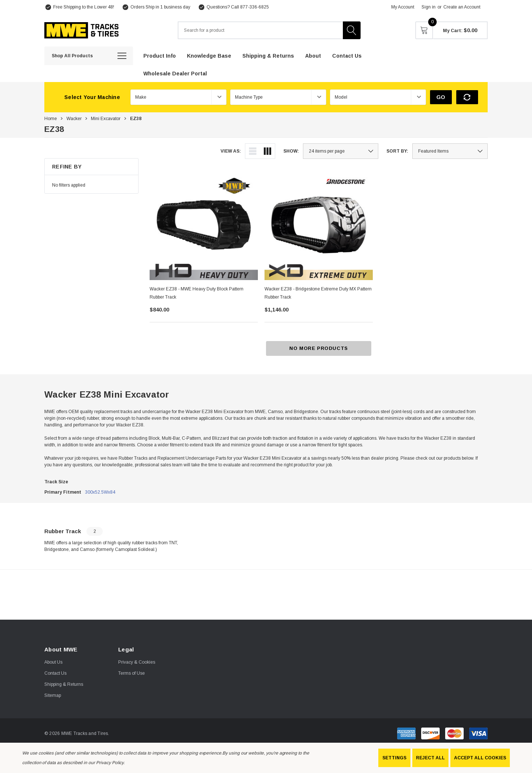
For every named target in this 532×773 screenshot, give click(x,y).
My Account (403, 7)
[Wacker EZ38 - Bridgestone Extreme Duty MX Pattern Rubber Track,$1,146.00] (319, 226)
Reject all (430, 758)
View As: (231, 151)
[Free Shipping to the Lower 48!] (79, 7)
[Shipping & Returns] (268, 55)
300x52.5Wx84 (100, 492)
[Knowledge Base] (209, 55)
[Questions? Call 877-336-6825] (233, 7)
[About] (313, 55)
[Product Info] (160, 55)
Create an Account (462, 7)
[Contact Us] (347, 55)
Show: (291, 151)
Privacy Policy (110, 763)
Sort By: (397, 151)
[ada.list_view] (253, 151)
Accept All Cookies (480, 758)
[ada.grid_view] (267, 151)
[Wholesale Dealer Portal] (175, 73)
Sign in (429, 7)
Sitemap (53, 695)
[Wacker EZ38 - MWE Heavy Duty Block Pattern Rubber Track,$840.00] (204, 226)
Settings (394, 758)
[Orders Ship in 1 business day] (156, 7)
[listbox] (450, 151)
